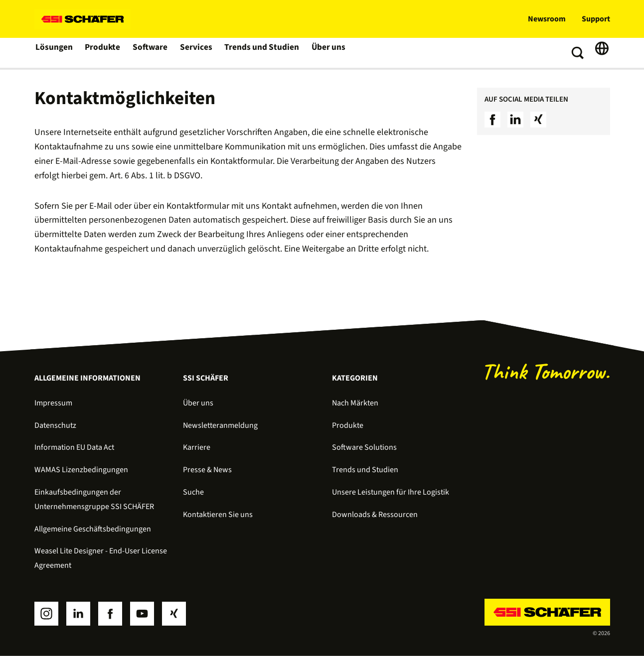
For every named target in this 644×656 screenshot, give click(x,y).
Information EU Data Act (74, 447)
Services (197, 53)
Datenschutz (55, 425)
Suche (193, 492)
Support (596, 19)
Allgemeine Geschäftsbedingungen (93, 529)
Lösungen (54, 53)
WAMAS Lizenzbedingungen (81, 470)
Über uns (325, 53)
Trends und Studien (261, 53)
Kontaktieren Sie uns (218, 515)
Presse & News (207, 470)
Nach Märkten (355, 403)
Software (151, 53)
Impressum (53, 403)
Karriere (197, 447)
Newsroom (547, 19)
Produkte (103, 53)
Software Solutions (364, 447)
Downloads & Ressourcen (375, 515)
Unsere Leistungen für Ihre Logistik (391, 492)
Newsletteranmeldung (220, 425)
